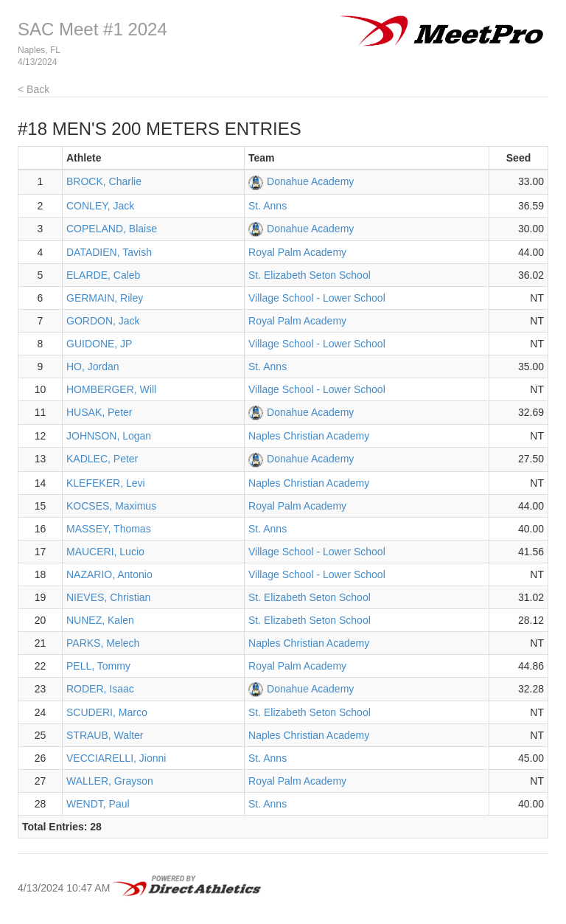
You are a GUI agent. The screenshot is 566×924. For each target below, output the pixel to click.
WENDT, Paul (98, 804)
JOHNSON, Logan (109, 436)
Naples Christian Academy (309, 436)
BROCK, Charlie (104, 181)
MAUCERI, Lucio (105, 552)
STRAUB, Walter (105, 735)
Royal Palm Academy (297, 252)
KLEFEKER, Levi (106, 483)
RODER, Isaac (100, 689)
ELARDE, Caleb (103, 275)
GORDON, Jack (103, 321)
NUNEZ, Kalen (100, 620)
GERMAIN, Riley (105, 298)
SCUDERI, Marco (107, 712)
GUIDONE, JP (99, 344)
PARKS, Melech (103, 643)
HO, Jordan (93, 367)
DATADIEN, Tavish (109, 252)
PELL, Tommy (98, 666)
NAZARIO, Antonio (109, 574)
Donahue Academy (310, 181)
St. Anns (268, 206)
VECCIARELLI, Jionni (116, 758)
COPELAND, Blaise (112, 229)
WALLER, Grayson (110, 781)
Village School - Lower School (317, 298)
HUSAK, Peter (99, 412)
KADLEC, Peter (102, 459)
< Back (34, 89)
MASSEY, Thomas (109, 529)
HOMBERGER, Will (111, 389)
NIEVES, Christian (108, 597)
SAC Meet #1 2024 (92, 29)
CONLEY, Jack (100, 206)
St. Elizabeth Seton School (310, 275)
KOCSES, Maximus (111, 506)
